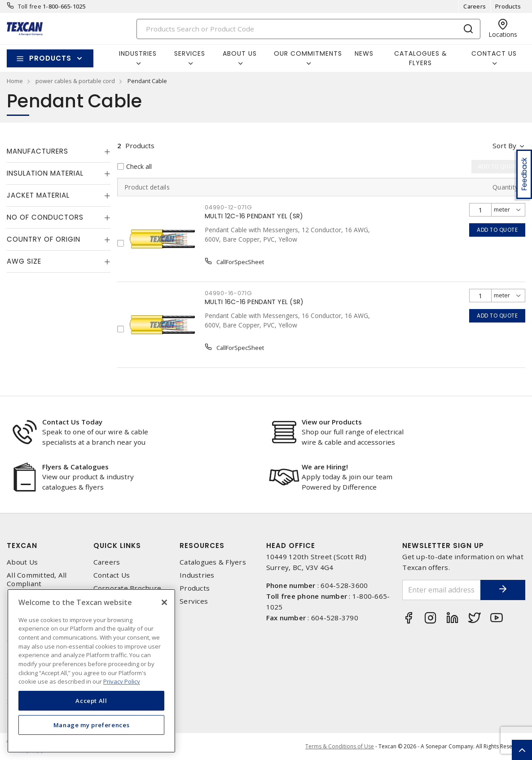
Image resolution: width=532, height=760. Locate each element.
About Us (22, 562)
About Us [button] (240, 53)
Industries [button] (138, 53)
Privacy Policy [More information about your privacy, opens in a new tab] (122, 681)
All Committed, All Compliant (37, 579)
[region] (91, 671)
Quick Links (117, 546)
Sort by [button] (504, 146)
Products (508, 6)
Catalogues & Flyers (421, 58)
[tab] (59, 151)
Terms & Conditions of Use (340, 746)
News (364, 53)
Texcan (22, 546)
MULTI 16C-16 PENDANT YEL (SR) (254, 302)
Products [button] (50, 58)
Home (15, 81)
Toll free (30, 6)
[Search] (308, 29)
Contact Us (112, 575)
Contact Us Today (72, 422)
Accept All (91, 701)
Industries (197, 575)
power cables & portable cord (75, 81)
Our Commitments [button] (308, 53)
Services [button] (190, 53)
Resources (202, 546)
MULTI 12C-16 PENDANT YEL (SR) (254, 216)
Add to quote (497, 230)
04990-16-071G (229, 293)
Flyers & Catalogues (75, 467)
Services (194, 601)
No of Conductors (45, 217)
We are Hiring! (325, 467)
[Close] (164, 602)
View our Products (332, 422)
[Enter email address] (442, 590)
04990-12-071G (229, 207)
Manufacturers (37, 151)
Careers (475, 6)
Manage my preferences (92, 725)
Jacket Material (38, 195)
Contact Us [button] (494, 53)
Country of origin (44, 239)
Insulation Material (45, 173)
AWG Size (24, 261)
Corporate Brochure (128, 588)
